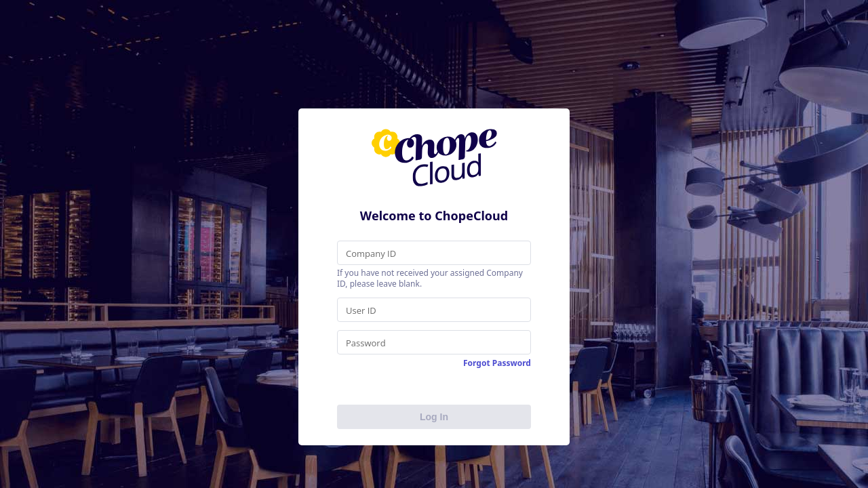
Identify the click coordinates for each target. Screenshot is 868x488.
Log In (434, 417)
